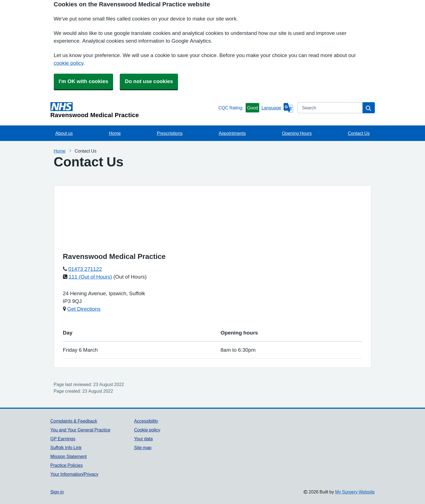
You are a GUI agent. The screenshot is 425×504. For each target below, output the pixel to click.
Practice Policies (67, 465)
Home (115, 133)
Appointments (232, 133)
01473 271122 (85, 269)
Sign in (57, 492)
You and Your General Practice (81, 430)
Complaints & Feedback (74, 421)
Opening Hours (297, 133)
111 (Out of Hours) (91, 277)
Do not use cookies (149, 81)
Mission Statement (69, 456)
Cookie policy (147, 430)
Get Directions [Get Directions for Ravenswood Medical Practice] (84, 309)
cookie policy (69, 63)
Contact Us (359, 133)
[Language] (277, 108)
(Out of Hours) (130, 277)
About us (64, 133)
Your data (143, 439)
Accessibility (146, 421)
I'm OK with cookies (84, 81)
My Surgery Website (355, 492)
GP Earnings (63, 439)
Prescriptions (170, 133)
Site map (143, 448)
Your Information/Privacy (74, 474)
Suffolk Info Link (66, 448)
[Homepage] (133, 110)
